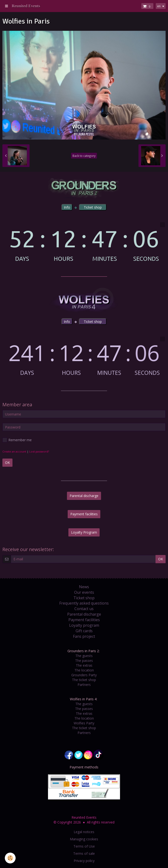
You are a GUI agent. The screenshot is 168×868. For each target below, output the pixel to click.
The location (84, 670)
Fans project (84, 636)
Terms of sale (84, 853)
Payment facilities (84, 514)
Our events (84, 592)
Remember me (17, 440)
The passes (84, 661)
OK (7, 463)
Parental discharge (84, 496)
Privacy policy (84, 861)
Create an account (14, 451)
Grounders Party (84, 675)
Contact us (84, 609)
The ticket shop (84, 680)
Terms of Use (84, 846)
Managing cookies (84, 839)
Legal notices (84, 832)
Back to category (84, 156)
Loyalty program (84, 625)
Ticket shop (84, 598)
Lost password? (39, 451)
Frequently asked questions (84, 603)
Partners (84, 685)
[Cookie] (10, 858)
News (84, 587)
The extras (84, 665)
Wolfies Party (84, 723)
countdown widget (84, 242)
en (159, 6)
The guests (84, 656)
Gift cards (84, 631)
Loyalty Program (84, 532)
